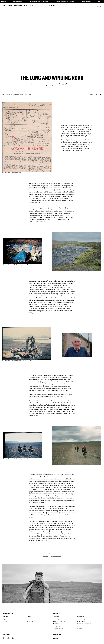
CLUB (26, 6)
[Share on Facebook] (97, 95)
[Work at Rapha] (65, 619)
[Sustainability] (89, 617)
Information (57, 613)
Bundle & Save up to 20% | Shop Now (66, 2)
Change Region (57, 635)
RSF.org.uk (46, 556)
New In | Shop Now (19, 2)
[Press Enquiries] (65, 624)
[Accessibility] (89, 628)
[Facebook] (4, 639)
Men (4, 6)
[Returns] (39, 617)
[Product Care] (39, 621)
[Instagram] (8, 639)
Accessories (18, 6)
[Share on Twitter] (101, 95)
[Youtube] (13, 639)
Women (10, 6)
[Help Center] (15, 619)
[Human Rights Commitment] (89, 624)
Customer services (8, 613)
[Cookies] (89, 626)
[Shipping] (15, 621)
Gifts (31, 6)
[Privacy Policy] (65, 626)
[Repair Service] (39, 619)
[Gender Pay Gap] (89, 621)
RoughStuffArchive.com (56, 556)
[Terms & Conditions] (65, 628)
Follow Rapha (6, 635)
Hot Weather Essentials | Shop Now (40, 2)
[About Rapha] (65, 617)
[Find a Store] (15, 617)
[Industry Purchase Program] (65, 621)
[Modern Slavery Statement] (89, 619)
